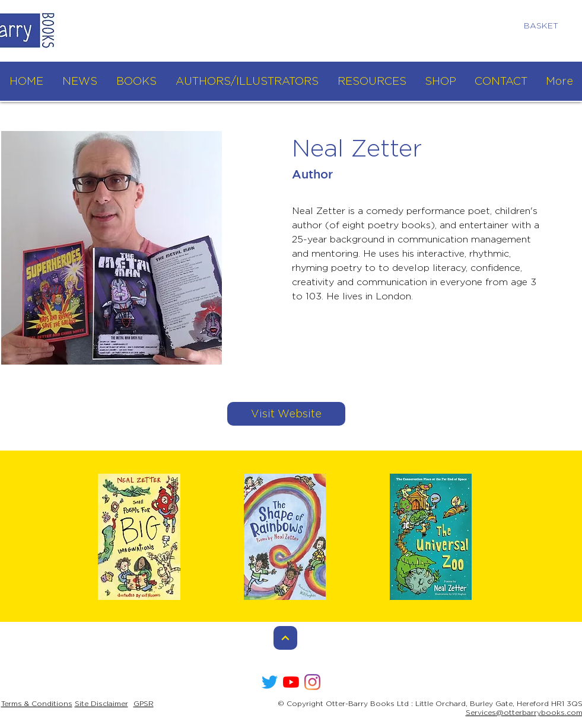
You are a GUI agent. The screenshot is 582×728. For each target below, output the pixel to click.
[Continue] (285, 638)
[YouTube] (291, 682)
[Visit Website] (286, 414)
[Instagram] (312, 682)
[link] (546, 25)
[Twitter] (270, 682)
